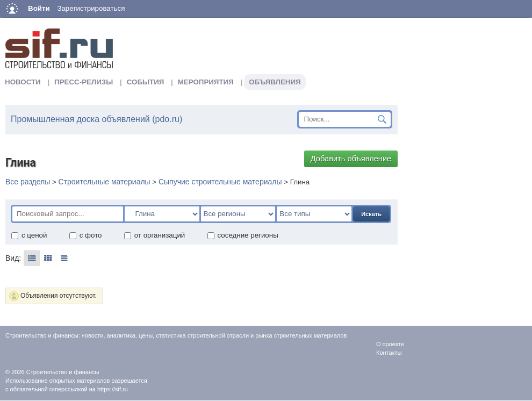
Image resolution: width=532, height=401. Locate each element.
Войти (39, 8)
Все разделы (28, 182)
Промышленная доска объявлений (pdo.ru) (96, 119)
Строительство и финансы (63, 372)
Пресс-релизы (84, 82)
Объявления (275, 82)
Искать (371, 214)
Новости (23, 82)
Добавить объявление (351, 159)
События (146, 82)
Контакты (389, 353)
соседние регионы (243, 235)
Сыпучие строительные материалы (220, 182)
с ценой (29, 235)
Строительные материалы (104, 182)
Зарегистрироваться (91, 8)
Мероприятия (206, 82)
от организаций (154, 235)
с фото (85, 235)
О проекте (390, 344)
